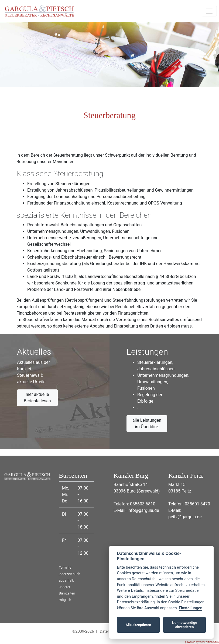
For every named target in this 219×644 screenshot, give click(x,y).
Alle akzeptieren (138, 625)
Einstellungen (191, 608)
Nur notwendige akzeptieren (185, 625)
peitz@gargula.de (185, 517)
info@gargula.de (143, 510)
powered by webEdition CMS (202, 642)
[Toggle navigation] (209, 11)
